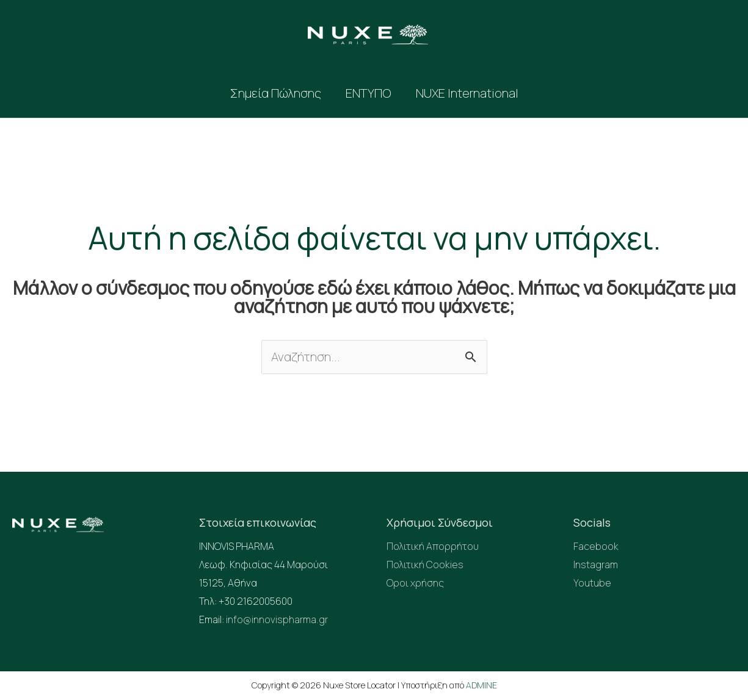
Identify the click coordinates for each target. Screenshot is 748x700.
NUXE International (467, 93)
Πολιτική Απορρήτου (433, 546)
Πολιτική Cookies (425, 565)
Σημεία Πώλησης (276, 93)
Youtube (592, 583)
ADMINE (481, 685)
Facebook (596, 546)
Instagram (596, 565)
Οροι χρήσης (415, 583)
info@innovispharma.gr (277, 619)
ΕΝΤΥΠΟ (369, 93)
